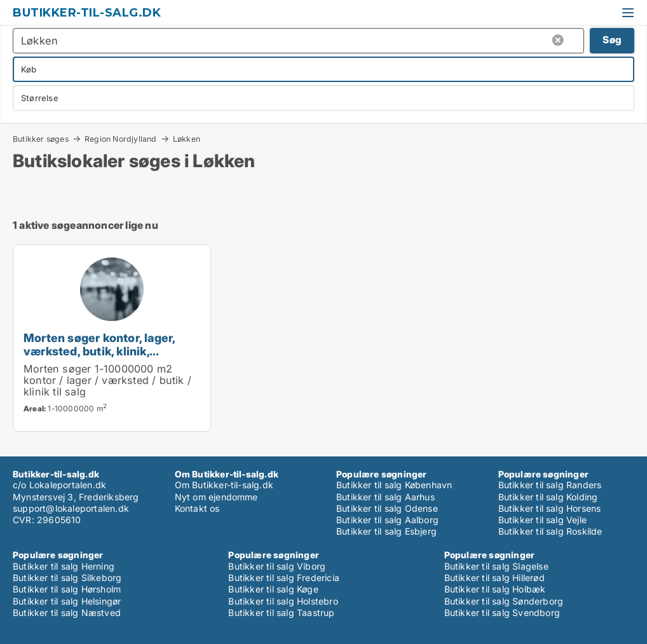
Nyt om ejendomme (216, 497)
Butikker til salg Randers (550, 485)
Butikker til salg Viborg (277, 566)
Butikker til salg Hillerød (494, 578)
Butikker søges (41, 139)
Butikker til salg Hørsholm (67, 589)
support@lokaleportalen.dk (71, 508)
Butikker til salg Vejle (543, 520)
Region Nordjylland (121, 139)
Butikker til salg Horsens (550, 508)
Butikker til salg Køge (273, 589)
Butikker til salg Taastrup (281, 613)
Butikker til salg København (394, 485)
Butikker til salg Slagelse (496, 566)
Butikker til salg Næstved (67, 613)
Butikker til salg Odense (387, 508)
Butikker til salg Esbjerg (386, 531)
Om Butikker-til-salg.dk (224, 485)
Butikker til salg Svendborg (502, 613)
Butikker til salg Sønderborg (504, 601)
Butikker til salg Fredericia (284, 578)
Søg (612, 40)
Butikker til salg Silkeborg (67, 578)
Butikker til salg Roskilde (550, 531)
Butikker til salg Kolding (548, 497)
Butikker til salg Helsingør (67, 601)
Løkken (187, 139)
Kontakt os (197, 508)
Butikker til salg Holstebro (283, 601)
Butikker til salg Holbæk (495, 589)
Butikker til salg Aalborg (387, 520)
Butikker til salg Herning (64, 566)
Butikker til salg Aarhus (385, 497)
